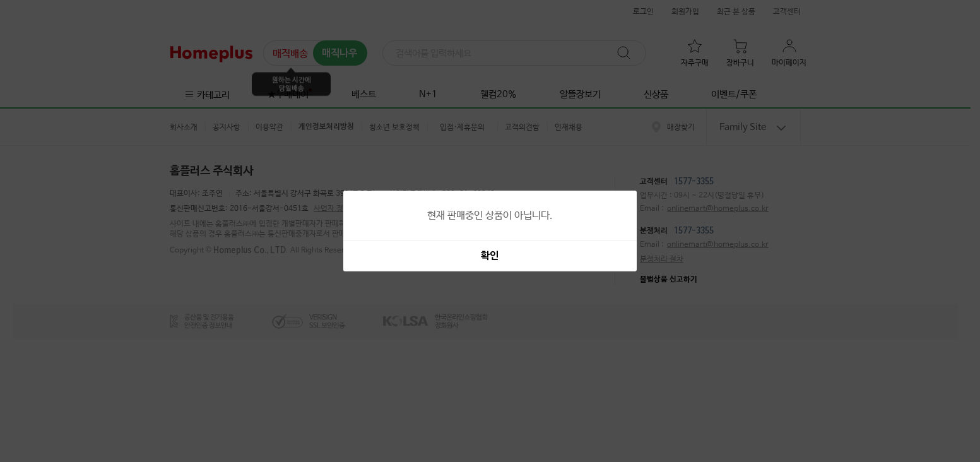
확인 (490, 256)
